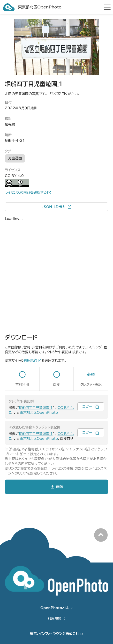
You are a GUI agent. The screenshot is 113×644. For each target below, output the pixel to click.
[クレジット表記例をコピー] (91, 407)
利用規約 (55, 618)
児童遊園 (15, 158)
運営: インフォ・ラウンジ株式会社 (54, 634)
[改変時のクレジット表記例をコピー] (91, 433)
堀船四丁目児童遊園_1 (36, 408)
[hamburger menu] (107, 7)
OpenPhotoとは (55, 608)
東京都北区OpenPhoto (39, 413)
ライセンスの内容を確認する (26, 192)
